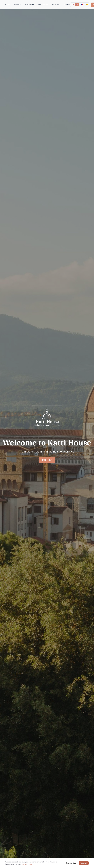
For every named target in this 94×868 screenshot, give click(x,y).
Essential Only (71, 863)
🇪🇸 (87, 5)
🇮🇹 (73, 5)
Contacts (66, 5)
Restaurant (29, 5)
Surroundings (43, 5)
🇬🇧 (77, 5)
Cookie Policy (27, 864)
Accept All (84, 863)
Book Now (47, 460)
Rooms (8, 5)
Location (18, 5)
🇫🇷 (82, 5)
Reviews (56, 5)
